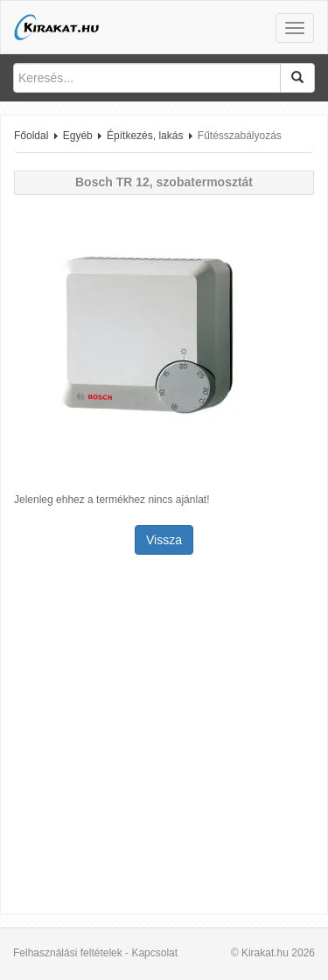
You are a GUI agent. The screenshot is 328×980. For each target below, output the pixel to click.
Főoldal (31, 136)
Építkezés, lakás (145, 136)
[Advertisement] (164, 736)
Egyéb (78, 136)
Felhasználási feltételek (68, 953)
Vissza (164, 540)
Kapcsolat (154, 953)
